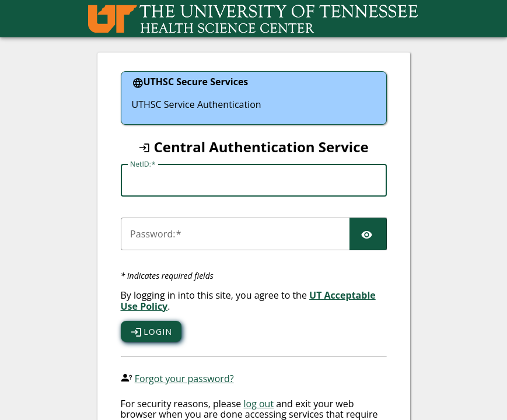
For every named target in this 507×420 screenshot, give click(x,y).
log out (258, 404)
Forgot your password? (184, 379)
